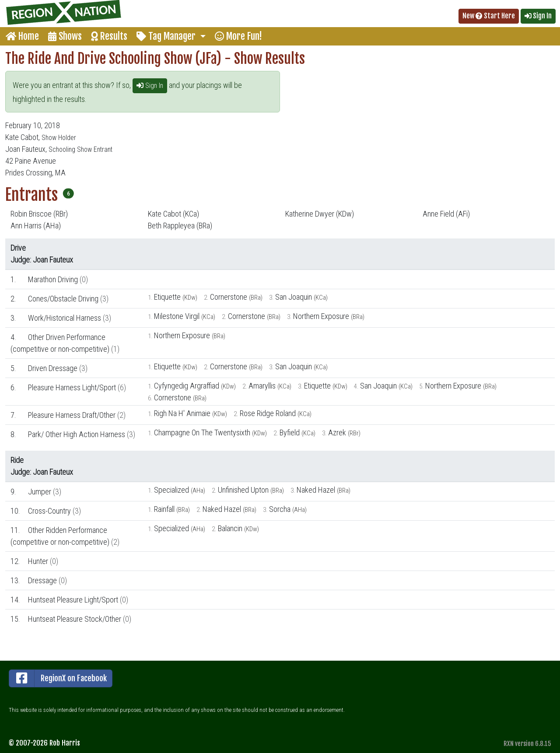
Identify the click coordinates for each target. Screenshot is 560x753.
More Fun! (238, 36)
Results (109, 36)
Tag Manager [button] (167, 36)
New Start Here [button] (489, 16)
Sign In (150, 86)
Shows (65, 36)
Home (22, 36)
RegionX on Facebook (58, 678)
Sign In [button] (538, 16)
